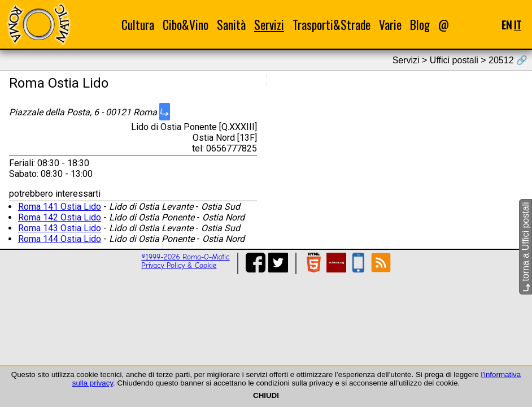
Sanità (231, 25)
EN (507, 25)
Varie (390, 25)
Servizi (269, 25)
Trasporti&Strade (332, 25)
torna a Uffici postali (526, 247)
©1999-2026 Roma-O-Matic (185, 257)
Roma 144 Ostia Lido (60, 239)
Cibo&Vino (186, 25)
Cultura (138, 25)
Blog (420, 25)
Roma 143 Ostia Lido (60, 228)
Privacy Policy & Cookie (179, 265)
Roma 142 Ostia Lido (60, 217)
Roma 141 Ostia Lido (60, 207)
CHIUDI (266, 395)
